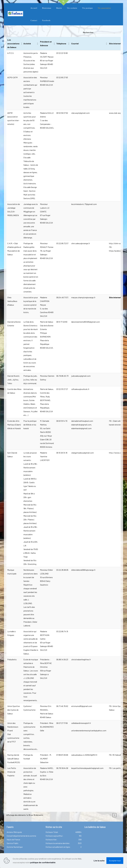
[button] (21, 44)
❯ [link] (119, 815)
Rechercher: (88, 32)
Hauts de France (13, 839)
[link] (47, 14)
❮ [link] (110, 815)
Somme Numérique (15, 847)
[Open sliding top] (63, 3)
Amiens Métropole (14, 832)
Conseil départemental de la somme (21, 836)
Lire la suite (99, 861)
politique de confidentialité (43, 862)
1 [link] (114, 815)
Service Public (13, 843)
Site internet (115, 297)
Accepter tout (115, 861)
